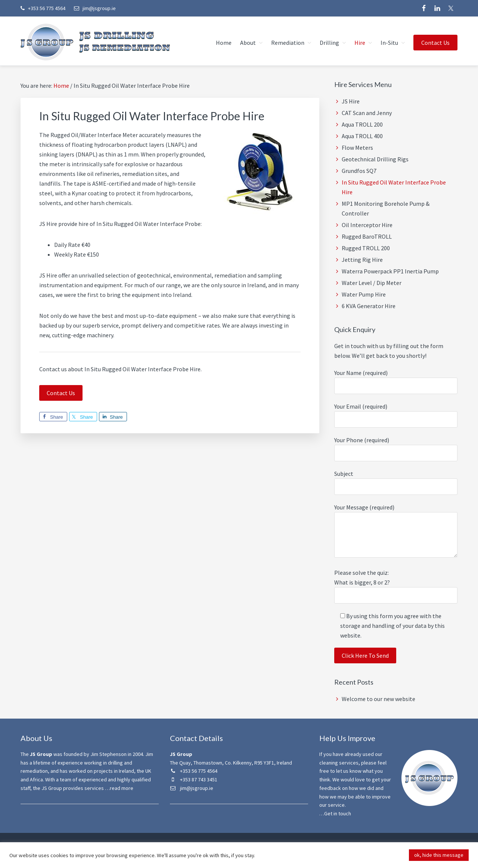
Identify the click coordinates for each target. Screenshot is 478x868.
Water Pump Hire (364, 294)
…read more (119, 788)
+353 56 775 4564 (43, 8)
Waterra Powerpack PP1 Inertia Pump (390, 271)
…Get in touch (335, 813)
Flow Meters (357, 148)
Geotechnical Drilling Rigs (375, 159)
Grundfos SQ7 (359, 171)
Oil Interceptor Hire (367, 225)
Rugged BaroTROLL (367, 236)
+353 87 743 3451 (194, 779)
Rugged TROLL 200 (366, 248)
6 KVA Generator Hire (369, 306)
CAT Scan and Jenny (367, 113)
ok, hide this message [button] (439, 855)
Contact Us (61, 393)
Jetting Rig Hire (362, 260)
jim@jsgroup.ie (95, 8)
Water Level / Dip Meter (372, 283)
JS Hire (351, 101)
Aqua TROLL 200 (362, 124)
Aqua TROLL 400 (362, 136)
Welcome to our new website (378, 699)
